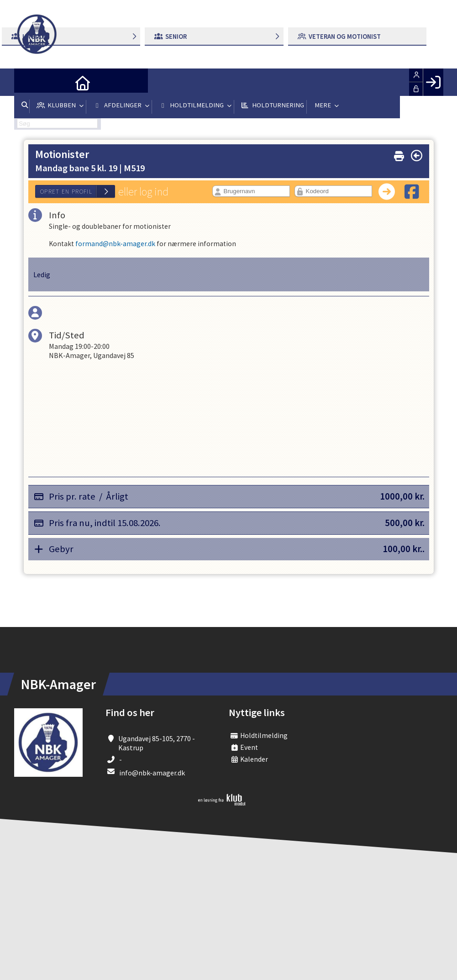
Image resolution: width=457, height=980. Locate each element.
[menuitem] (28, 82)
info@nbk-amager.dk (152, 774)
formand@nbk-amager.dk (116, 245)
